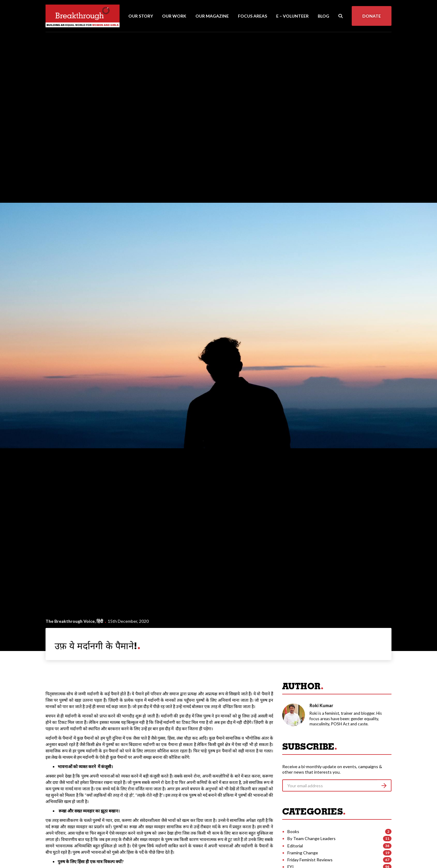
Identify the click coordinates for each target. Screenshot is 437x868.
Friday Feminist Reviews (310, 860)
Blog (324, 16)
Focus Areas (252, 16)
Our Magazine (212, 16)
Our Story (141, 16)
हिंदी (100, 621)
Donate (372, 16)
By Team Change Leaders (312, 838)
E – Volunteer (292, 16)
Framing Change (303, 853)
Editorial (295, 846)
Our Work (174, 16)
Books (293, 831)
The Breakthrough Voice (70, 621)
